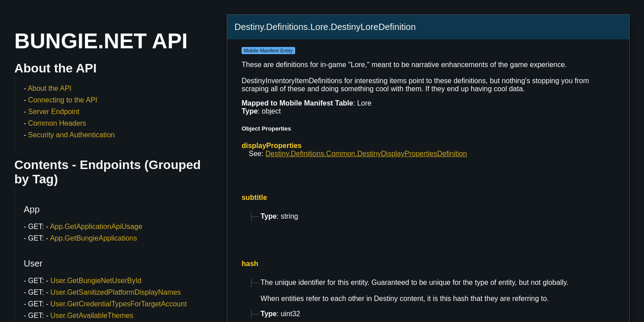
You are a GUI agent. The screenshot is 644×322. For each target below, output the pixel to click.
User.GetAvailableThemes (92, 316)
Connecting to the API (63, 100)
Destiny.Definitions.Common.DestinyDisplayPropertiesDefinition (366, 154)
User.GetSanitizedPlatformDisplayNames (116, 292)
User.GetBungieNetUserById (96, 281)
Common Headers (57, 123)
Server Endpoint (54, 112)
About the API (50, 88)
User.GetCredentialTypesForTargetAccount (119, 304)
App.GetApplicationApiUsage (96, 227)
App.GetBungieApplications (94, 238)
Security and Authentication (72, 135)
